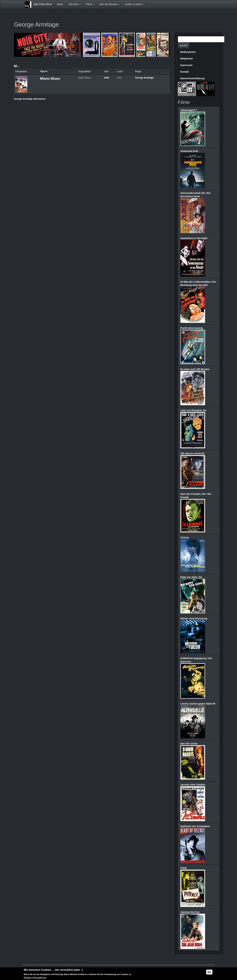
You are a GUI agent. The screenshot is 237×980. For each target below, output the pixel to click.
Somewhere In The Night (194, 238)
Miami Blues (50, 78)
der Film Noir (43, 4)
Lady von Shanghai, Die (193, 410)
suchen (184, 46)
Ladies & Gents (134, 4)
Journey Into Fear (190, 912)
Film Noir (75, 4)
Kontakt (184, 72)
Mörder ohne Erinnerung (194, 619)
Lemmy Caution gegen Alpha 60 (198, 704)
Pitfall (184, 868)
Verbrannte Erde (189, 151)
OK (209, 972)
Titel (44, 71)
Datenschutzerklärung (192, 78)
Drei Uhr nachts (189, 744)
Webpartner (187, 59)
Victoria (185, 538)
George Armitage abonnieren (30, 99)
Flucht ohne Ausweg (192, 328)
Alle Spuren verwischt (192, 453)
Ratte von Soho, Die (191, 577)
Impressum (186, 65)
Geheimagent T (189, 110)
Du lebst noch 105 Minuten (195, 369)
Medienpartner (188, 52)
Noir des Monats (110, 4)
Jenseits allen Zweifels (193, 785)
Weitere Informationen (35, 978)
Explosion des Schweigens (195, 826)
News (60, 4)
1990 (106, 78)
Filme (90, 4)
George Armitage (144, 78)
